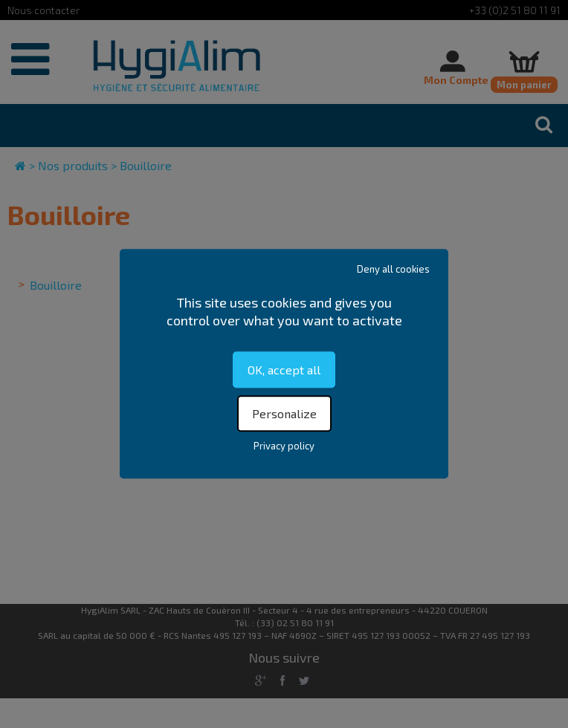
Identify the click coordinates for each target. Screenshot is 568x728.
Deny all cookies (393, 269)
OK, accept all (284, 370)
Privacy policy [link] (284, 446)
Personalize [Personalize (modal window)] (284, 414)
